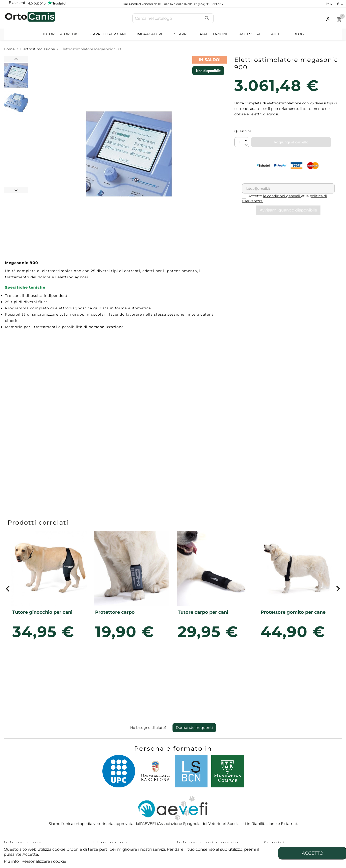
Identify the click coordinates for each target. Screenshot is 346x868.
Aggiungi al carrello (291, 142)
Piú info (12, 861)
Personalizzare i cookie (44, 861)
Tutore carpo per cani (203, 612)
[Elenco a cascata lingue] (330, 4)
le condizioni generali (282, 196)
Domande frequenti (194, 727)
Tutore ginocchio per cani (42, 612)
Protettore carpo (115, 612)
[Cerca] (173, 18)
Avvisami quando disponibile (288, 210)
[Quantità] (242, 142)
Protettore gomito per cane (293, 612)
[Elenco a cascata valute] (341, 4)
